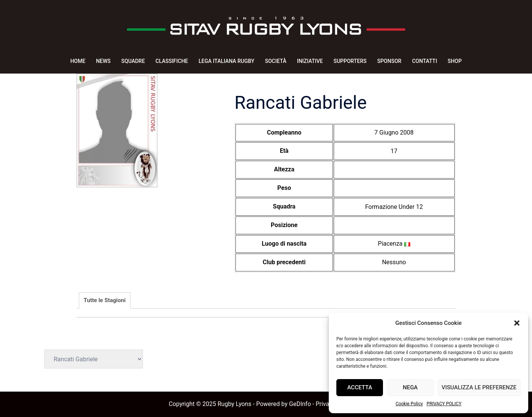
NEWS (103, 61)
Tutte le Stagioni (105, 300)
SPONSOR (389, 61)
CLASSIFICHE (172, 61)
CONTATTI (425, 61)
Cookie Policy (409, 404)
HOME (78, 61)
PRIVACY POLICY (444, 404)
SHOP (455, 61)
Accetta (360, 387)
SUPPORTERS (350, 61)
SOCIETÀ (276, 61)
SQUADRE (133, 61)
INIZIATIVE (310, 61)
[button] (517, 323)
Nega (410, 387)
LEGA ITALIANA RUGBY (227, 61)
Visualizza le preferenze (479, 387)
